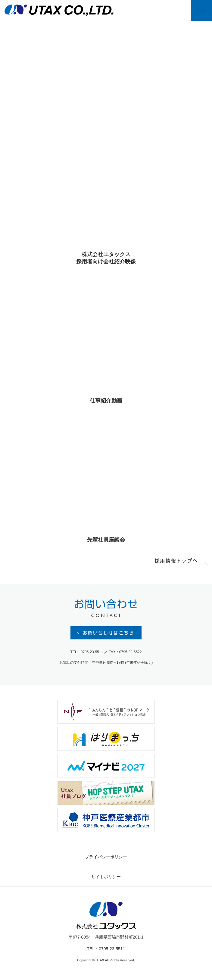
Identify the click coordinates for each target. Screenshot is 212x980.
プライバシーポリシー (106, 858)
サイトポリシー (106, 878)
